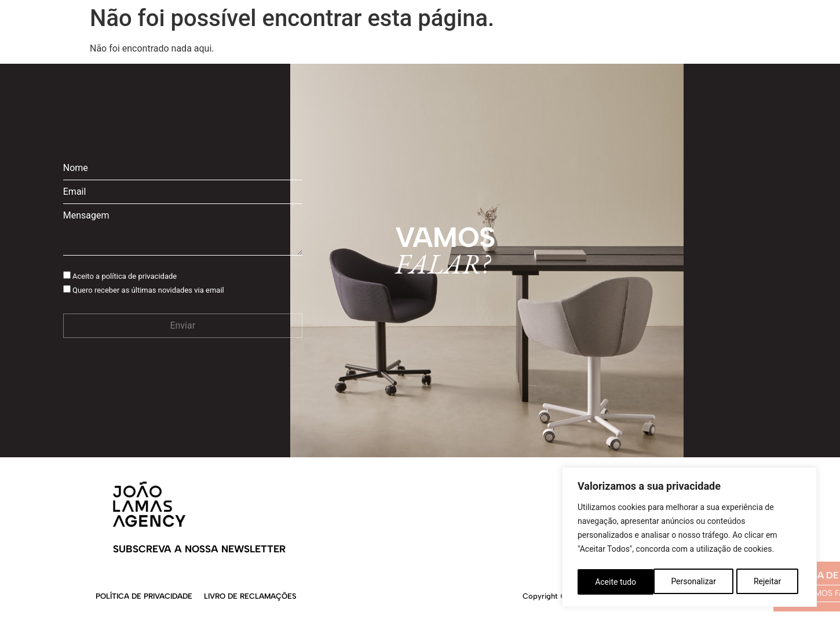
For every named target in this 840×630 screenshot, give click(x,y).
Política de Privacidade (144, 596)
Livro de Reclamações (250, 596)
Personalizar (617, 582)
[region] (689, 539)
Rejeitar (691, 582)
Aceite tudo (764, 582)
